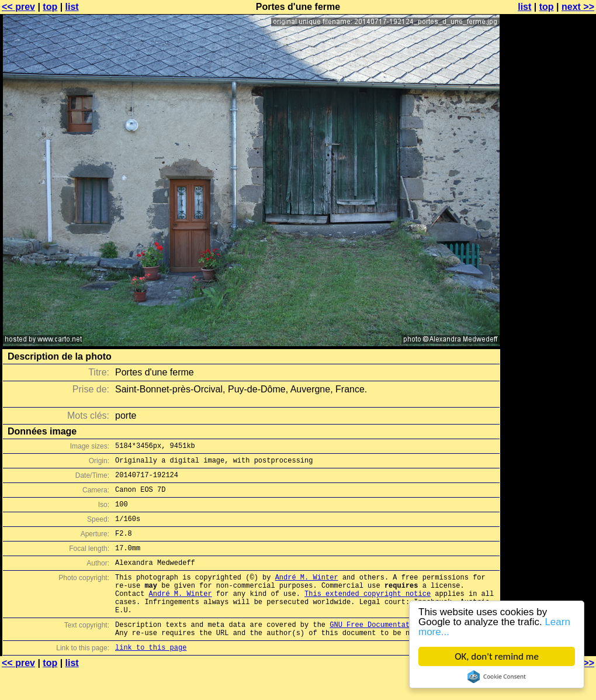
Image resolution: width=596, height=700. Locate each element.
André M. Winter (307, 594)
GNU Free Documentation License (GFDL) (407, 651)
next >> (578, 7)
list (72, 7)
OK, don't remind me (497, 656)
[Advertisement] (549, 151)
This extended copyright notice (368, 614)
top (50, 7)
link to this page (151, 677)
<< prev (18, 7)
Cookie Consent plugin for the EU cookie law (497, 677)
